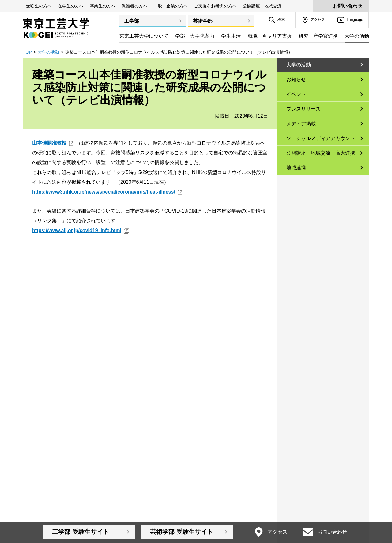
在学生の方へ (71, 6)
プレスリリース (303, 109)
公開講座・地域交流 (262, 6)
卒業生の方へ (103, 6)
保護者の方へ (134, 6)
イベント (296, 94)
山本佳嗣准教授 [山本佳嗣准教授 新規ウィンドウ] (49, 143)
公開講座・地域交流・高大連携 (321, 153)
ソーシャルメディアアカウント (321, 138)
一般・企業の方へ (171, 6)
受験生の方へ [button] (39, 6)
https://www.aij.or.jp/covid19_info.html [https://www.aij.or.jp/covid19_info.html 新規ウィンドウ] (77, 230)
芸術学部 (203, 21)
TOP (27, 52)
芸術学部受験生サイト (182, 532)
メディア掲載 (301, 124)
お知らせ (296, 79)
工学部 (132, 21)
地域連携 (296, 168)
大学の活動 (48, 52)
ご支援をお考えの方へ (215, 6)
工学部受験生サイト (81, 532)
